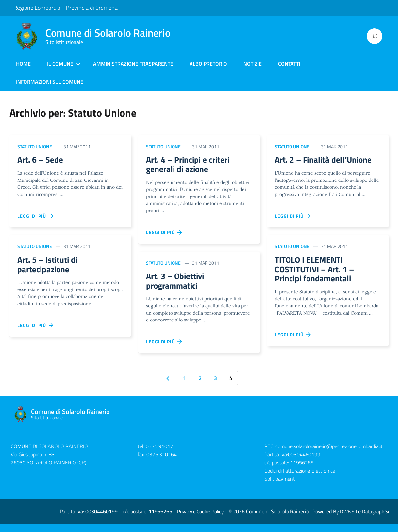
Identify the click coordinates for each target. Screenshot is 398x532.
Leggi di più (36, 217)
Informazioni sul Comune (50, 82)
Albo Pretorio (208, 64)
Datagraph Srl (376, 519)
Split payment (280, 487)
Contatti (289, 64)
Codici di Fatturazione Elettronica (300, 478)
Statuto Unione (35, 146)
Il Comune (60, 64)
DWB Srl (348, 519)
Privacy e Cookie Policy (200, 519)
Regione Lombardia (37, 8)
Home (23, 64)
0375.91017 (159, 454)
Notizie (253, 64)
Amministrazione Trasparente (133, 64)
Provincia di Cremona (92, 8)
